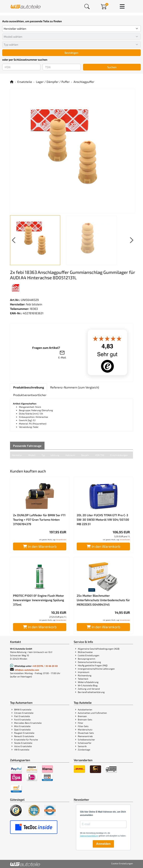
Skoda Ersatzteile (23, 743)
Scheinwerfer (85, 743)
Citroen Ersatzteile (24, 713)
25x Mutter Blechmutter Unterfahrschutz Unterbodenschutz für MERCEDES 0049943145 (103, 600)
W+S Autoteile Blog (88, 685)
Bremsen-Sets (85, 719)
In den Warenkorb (40, 546)
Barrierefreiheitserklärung (91, 692)
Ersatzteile (25, 82)
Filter (81, 723)
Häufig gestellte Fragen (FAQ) (93, 665)
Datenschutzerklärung (89, 662)
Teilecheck (83, 679)
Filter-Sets (83, 726)
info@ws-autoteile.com (27, 670)
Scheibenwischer (86, 739)
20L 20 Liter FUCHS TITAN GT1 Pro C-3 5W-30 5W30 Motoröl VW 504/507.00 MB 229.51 (103, 519)
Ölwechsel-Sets (86, 733)
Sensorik (82, 746)
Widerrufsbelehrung (88, 682)
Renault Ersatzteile (24, 736)
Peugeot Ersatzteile (24, 733)
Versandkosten (61, 540)
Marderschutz (85, 729)
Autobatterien (85, 709)
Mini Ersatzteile (22, 726)
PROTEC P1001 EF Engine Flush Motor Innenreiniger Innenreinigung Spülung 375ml (39, 600)
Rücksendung (85, 675)
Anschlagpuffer (84, 82)
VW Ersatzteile (22, 750)
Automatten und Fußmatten (92, 713)
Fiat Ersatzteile (22, 716)
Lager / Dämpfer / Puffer (53, 82)
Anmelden (103, 844)
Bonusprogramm (87, 659)
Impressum (84, 672)
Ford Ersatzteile (22, 719)
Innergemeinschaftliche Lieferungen (96, 669)
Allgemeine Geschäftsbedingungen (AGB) (99, 649)
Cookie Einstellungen (89, 655)
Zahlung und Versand (89, 689)
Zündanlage (84, 750)
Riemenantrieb (85, 736)
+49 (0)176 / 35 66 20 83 (45, 666)
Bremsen (82, 716)
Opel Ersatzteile (22, 729)
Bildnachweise (85, 652)
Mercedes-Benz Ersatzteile (28, 723)
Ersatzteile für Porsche (26, 739)
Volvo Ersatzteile (23, 746)
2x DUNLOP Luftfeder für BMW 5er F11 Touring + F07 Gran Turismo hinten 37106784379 (39, 519)
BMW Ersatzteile (23, 709)
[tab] (29, 387)
